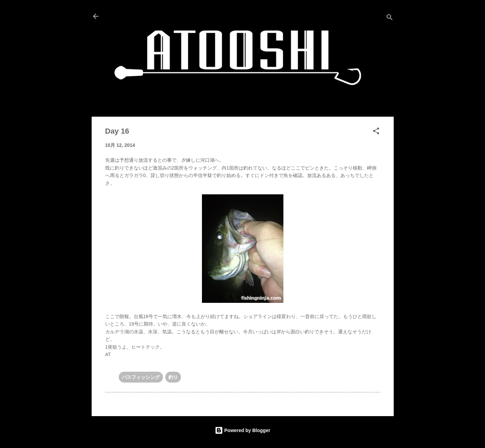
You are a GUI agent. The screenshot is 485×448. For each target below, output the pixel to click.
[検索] (390, 18)
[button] (376, 132)
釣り (173, 377)
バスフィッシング (141, 377)
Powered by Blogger (242, 430)
